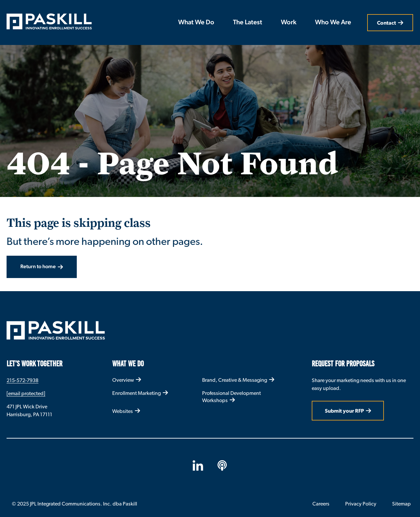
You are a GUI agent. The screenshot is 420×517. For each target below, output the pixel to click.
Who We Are (333, 23)
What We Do (196, 23)
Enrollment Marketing (136, 393)
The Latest (248, 23)
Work (289, 23)
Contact (387, 23)
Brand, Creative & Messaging (235, 380)
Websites (123, 411)
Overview (123, 380)
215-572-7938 (22, 380)
